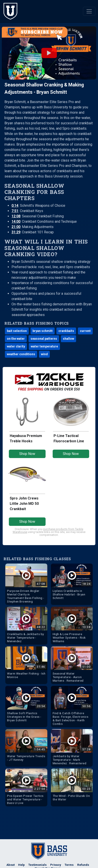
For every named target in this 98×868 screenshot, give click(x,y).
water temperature (44, 346)
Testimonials (37, 865)
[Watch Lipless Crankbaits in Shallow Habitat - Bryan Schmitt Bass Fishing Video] (72, 582)
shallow (68, 339)
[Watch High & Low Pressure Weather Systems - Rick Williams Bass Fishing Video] (72, 626)
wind (44, 354)
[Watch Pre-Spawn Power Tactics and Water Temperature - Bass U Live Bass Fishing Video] (26, 787)
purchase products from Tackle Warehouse (48, 531)
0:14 (15, 206)
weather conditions (21, 354)
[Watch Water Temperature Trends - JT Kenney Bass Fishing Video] (26, 746)
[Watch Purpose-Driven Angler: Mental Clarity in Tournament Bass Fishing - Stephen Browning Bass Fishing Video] (26, 584)
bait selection (17, 331)
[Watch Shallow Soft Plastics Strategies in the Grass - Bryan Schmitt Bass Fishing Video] (26, 705)
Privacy (56, 865)
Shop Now (27, 454)
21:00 (16, 227)
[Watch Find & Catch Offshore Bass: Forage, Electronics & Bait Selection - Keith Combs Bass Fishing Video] (72, 707)
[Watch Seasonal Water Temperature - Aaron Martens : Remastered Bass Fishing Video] (72, 665)
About (11, 865)
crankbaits (66, 331)
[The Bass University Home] (10, 11)
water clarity (16, 346)
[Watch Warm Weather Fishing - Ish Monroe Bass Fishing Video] (26, 664)
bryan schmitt (43, 331)
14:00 (16, 221)
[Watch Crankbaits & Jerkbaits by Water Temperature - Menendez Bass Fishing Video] (26, 626)
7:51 (15, 211)
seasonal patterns (44, 339)
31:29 (16, 232)
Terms (69, 865)
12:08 (16, 216)
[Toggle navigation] (89, 11)
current (85, 331)
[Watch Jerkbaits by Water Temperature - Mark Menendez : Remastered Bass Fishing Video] (72, 748)
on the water (16, 339)
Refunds (83, 865)
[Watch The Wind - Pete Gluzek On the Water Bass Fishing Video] (72, 786)
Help (21, 865)
